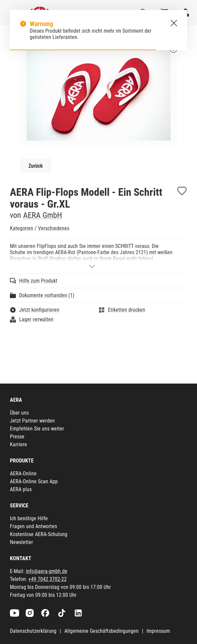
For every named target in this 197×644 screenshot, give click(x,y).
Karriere (18, 444)
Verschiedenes (54, 228)
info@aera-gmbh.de (47, 571)
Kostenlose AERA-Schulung (39, 534)
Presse (17, 437)
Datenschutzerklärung (33, 631)
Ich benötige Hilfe (29, 518)
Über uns (19, 413)
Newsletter (21, 542)
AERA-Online (23, 474)
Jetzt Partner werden (32, 421)
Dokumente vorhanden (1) (47, 295)
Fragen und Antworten (33, 526)
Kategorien (22, 228)
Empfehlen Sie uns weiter (37, 429)
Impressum (158, 631)
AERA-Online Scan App (34, 481)
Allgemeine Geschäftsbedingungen (101, 631)
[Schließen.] (174, 23)
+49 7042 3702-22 (48, 579)
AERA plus (21, 489)
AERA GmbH (43, 215)
